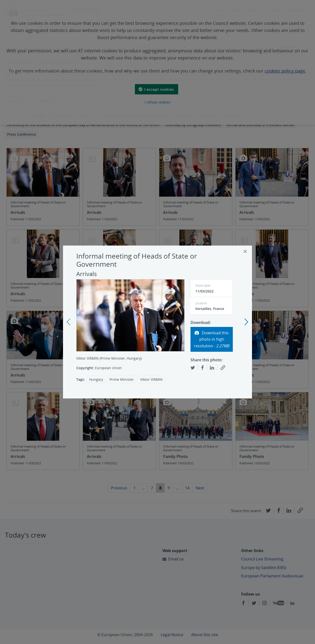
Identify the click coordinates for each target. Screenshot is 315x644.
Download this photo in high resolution (212, 339)
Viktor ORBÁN (151, 379)
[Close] (245, 251)
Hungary (96, 379)
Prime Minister (122, 379)
